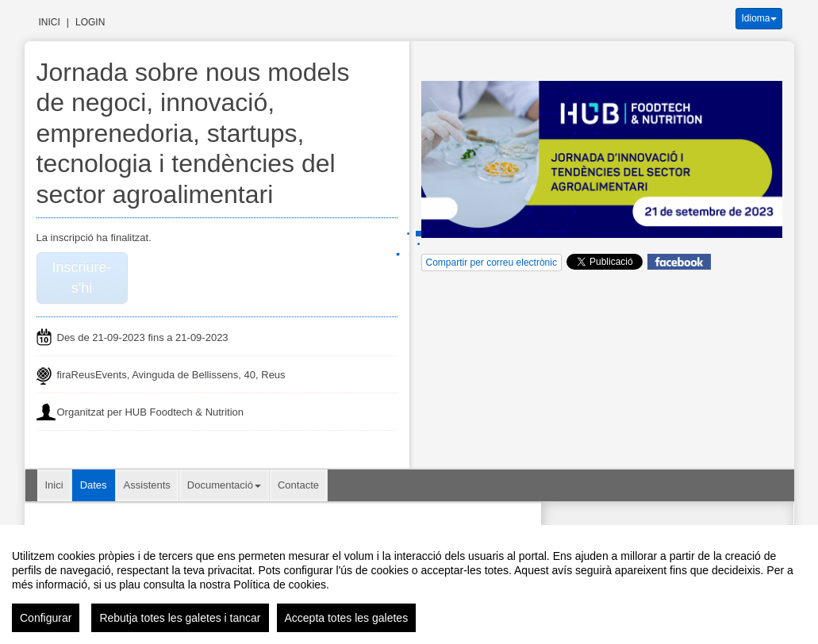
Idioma (758, 18)
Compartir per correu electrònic (492, 263)
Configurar (46, 618)
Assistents (147, 485)
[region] (409, 585)
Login (90, 22)
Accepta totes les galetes (347, 618)
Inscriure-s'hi (81, 278)
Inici (50, 22)
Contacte (298, 485)
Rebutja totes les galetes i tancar (180, 618)
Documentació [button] (224, 485)
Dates (94, 485)
